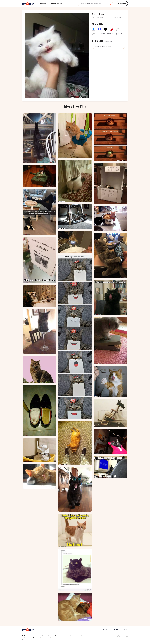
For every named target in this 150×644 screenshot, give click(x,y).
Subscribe (122, 4)
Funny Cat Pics (57, 4)
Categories (43, 4)
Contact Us (106, 629)
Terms (126, 629)
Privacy (117, 629)
